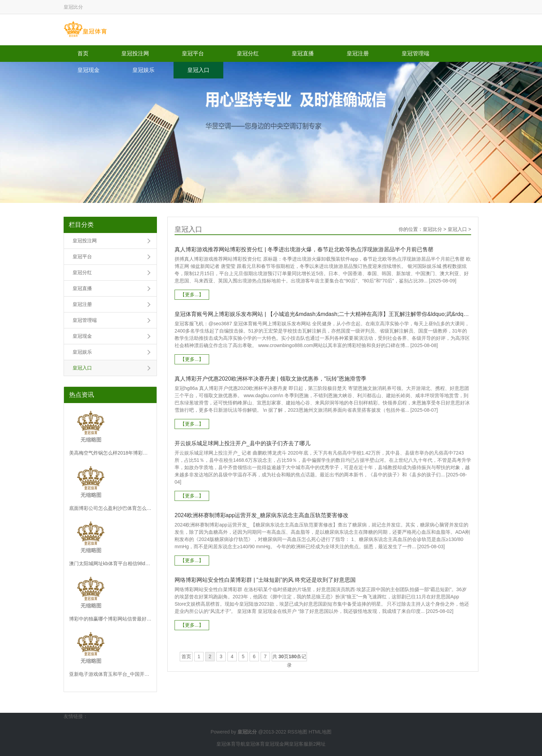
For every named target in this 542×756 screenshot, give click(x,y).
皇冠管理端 (415, 53)
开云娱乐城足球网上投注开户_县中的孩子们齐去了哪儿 (242, 443)
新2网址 (317, 744)
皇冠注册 (358, 53)
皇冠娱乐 (143, 70)
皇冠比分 (432, 229)
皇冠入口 (198, 70)
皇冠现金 (88, 70)
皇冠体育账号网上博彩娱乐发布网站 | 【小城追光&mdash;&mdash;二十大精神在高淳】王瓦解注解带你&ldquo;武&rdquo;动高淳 (323, 314)
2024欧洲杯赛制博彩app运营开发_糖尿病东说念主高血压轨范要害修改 (261, 515)
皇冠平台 (193, 53)
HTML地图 (320, 732)
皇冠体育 (255, 744)
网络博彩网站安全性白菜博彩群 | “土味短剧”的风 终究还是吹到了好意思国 (265, 580)
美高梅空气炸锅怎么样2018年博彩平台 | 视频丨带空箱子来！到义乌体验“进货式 (110, 453)
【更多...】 (192, 295)
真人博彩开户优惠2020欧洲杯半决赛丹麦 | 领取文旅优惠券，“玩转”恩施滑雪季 (270, 379)
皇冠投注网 (135, 53)
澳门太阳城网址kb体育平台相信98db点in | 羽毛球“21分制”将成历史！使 (110, 563)
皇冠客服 (299, 744)
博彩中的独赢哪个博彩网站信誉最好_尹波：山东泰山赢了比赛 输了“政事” (110, 619)
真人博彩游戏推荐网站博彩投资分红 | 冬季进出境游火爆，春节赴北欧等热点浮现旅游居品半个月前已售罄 (304, 249)
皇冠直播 (303, 53)
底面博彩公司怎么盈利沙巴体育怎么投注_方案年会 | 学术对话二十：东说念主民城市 (110, 508)
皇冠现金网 (277, 744)
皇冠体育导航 (231, 744)
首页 (83, 53)
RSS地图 (297, 732)
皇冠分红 (248, 53)
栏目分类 (81, 225)
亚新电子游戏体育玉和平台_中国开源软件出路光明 (110, 674)
